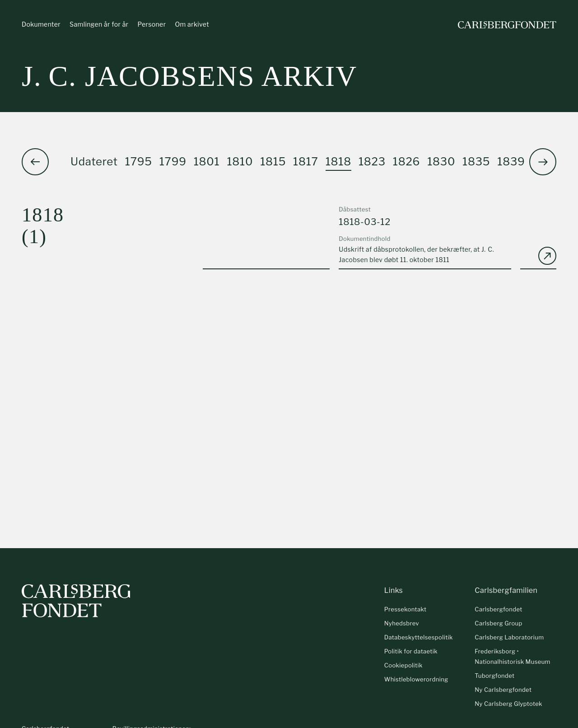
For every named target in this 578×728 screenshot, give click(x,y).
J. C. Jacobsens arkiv (189, 77)
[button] (543, 162)
